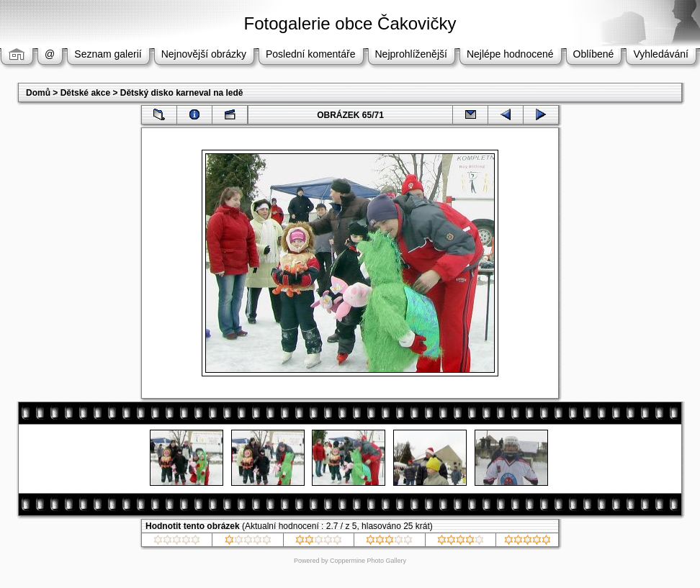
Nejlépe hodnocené (510, 54)
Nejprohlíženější (411, 54)
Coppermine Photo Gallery (368, 561)
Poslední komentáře (311, 54)
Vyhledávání (661, 54)
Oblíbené (594, 54)
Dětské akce (85, 93)
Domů (38, 93)
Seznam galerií (108, 54)
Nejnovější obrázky (204, 54)
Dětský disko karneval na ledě (182, 93)
